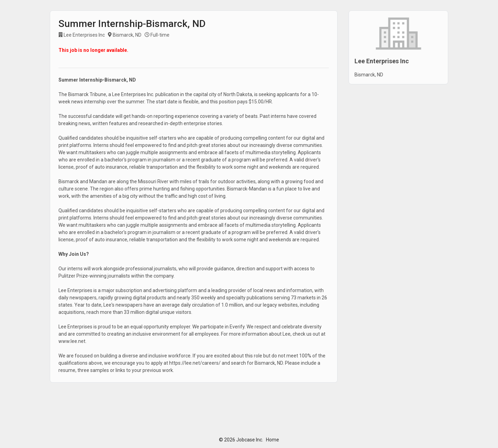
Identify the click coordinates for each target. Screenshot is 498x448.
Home (273, 440)
